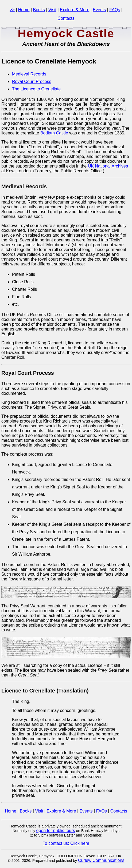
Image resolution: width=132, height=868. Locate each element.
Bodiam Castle (54, 133)
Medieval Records (29, 74)
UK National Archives (108, 166)
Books (39, 10)
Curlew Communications (101, 860)
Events (99, 10)
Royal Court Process (32, 81)
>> (12, 10)
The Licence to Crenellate (36, 89)
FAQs (115, 10)
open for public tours (56, 831)
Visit (52, 10)
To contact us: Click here (66, 843)
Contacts (66, 18)
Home (24, 10)
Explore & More (75, 10)
